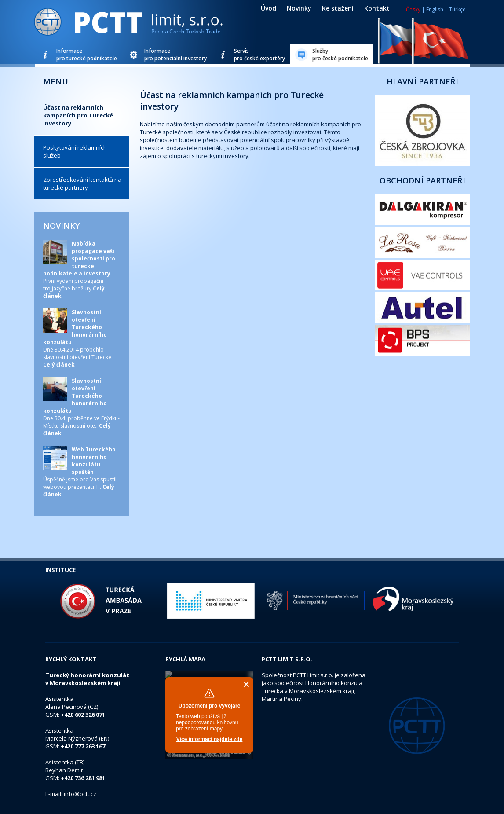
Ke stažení (338, 8)
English (435, 9)
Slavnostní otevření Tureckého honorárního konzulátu (75, 327)
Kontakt (377, 8)
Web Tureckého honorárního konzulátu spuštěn (94, 461)
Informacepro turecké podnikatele (87, 55)
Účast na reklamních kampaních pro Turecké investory (78, 115)
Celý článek (59, 365)
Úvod (268, 8)
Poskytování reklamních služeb (75, 151)
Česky (413, 9)
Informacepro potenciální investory (175, 55)
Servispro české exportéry (259, 55)
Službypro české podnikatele (340, 55)
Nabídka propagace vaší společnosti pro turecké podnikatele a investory (79, 258)
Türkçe (457, 9)
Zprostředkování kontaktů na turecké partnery (82, 183)
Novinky (299, 8)
